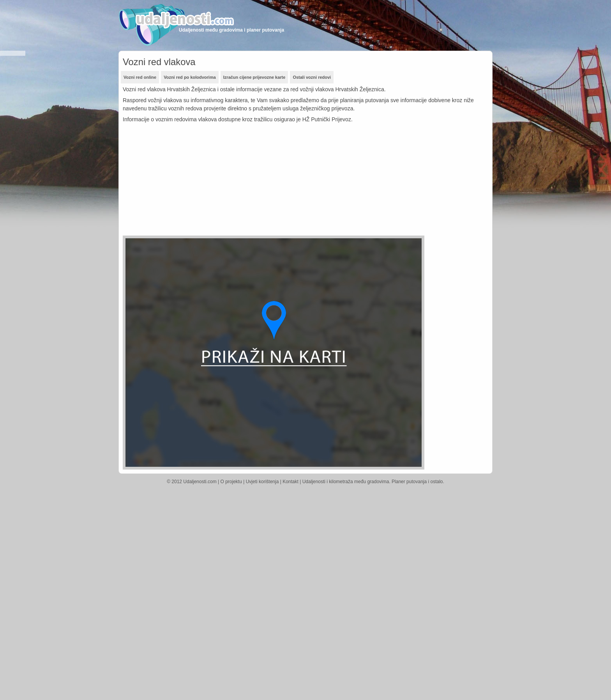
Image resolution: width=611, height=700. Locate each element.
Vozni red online (140, 77)
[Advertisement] (259, 181)
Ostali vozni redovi (312, 77)
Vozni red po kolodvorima (190, 77)
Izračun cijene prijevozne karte (254, 77)
